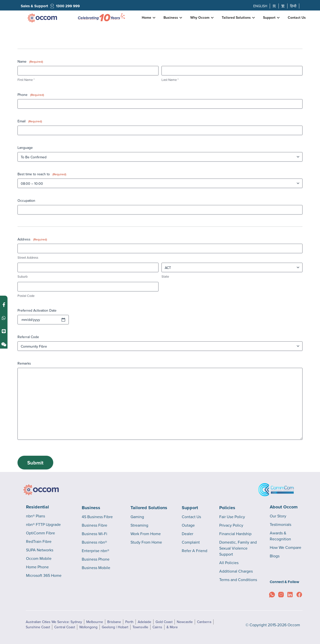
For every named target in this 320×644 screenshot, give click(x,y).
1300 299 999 (68, 6)
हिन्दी (293, 6)
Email (30, 121)
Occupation (26, 201)
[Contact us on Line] (4, 331)
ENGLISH (260, 6)
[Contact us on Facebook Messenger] (4, 305)
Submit (35, 463)
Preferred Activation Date (37, 310)
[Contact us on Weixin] (4, 344)
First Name (26, 80)
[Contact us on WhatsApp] (4, 318)
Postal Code (26, 296)
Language (25, 148)
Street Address (28, 257)
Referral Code (28, 337)
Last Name (170, 80)
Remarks (24, 363)
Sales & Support (34, 6)
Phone (31, 95)
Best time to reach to (42, 174)
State (165, 276)
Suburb (22, 276)
